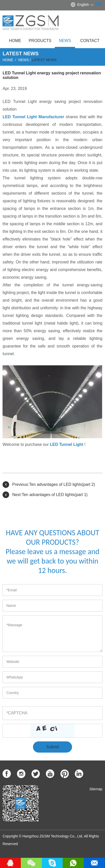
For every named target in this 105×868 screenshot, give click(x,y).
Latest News (44, 60)
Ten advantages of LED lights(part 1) (55, 495)
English (83, 5)
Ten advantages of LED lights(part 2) (62, 484)
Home (15, 41)
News (65, 41)
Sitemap (96, 789)
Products (40, 41)
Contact (90, 41)
